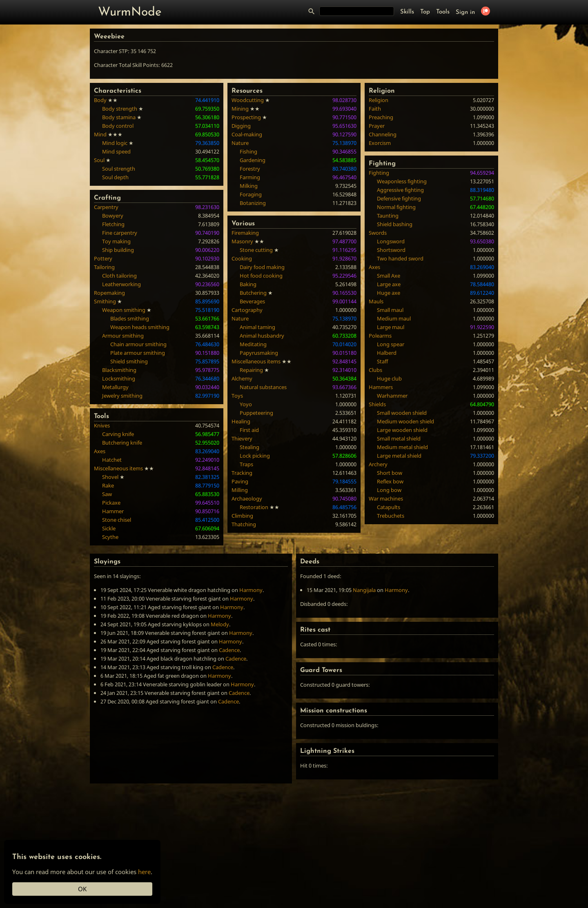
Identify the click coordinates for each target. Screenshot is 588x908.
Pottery (103, 258)
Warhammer (392, 396)
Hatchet (112, 460)
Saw (107, 494)
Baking (248, 284)
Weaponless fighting (402, 181)
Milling (240, 490)
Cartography (247, 310)
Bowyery (113, 216)
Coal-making (247, 134)
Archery (378, 464)
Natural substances (263, 387)
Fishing (248, 151)
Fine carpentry (120, 233)
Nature (240, 143)
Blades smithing (130, 318)
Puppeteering (256, 413)
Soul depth (115, 177)
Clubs (375, 370)
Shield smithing (129, 361)
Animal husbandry (262, 336)
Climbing (242, 516)
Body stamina (119, 117)
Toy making (116, 241)
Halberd (387, 353)
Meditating (253, 344)
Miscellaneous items (118, 468)
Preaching (381, 117)
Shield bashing (395, 224)
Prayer (377, 126)
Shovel (110, 477)
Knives (102, 425)
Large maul (391, 327)
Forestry (250, 169)
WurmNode (130, 12)
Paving (240, 481)
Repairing (251, 370)
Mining (240, 109)
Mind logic (115, 143)
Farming (250, 177)
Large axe (389, 284)
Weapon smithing (124, 310)
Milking (249, 186)
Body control (118, 126)
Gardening (253, 160)
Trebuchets (391, 516)
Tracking (242, 473)
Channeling (383, 134)
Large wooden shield (402, 430)
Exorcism (380, 143)
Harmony (251, 590)
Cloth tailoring (119, 276)
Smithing (105, 301)
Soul (99, 160)
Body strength (120, 109)
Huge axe (389, 293)
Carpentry (106, 207)
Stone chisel (117, 520)
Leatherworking (121, 284)
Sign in (465, 12)
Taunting (388, 216)
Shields (377, 404)
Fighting (379, 173)
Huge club (389, 378)
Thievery (242, 438)
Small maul (390, 310)
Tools (443, 12)
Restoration (254, 507)
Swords (378, 233)
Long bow (389, 490)
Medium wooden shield (405, 421)
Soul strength (119, 169)
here (144, 872)
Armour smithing (123, 336)
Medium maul (394, 318)
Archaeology (247, 499)
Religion (379, 100)
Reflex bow (390, 481)
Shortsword (391, 250)
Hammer (113, 511)
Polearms (380, 336)
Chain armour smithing (138, 344)
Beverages (252, 301)
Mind (100, 134)
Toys (237, 396)
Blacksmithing (119, 370)
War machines (386, 499)
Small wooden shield (402, 413)
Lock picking (255, 456)
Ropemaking (109, 293)
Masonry (242, 241)
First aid (249, 430)
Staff (382, 361)
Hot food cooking (261, 276)
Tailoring (104, 267)
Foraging (251, 194)
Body (100, 100)
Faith (375, 109)
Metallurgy (115, 387)
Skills (407, 12)
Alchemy (242, 378)
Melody (220, 624)
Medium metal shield (402, 447)
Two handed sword (400, 258)
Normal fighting (396, 207)
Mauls (376, 301)
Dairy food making (262, 267)
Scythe (110, 537)
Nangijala (364, 590)
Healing (241, 421)
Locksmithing (119, 378)
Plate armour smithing (138, 353)
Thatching (244, 524)
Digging (241, 126)
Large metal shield (399, 456)
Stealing (249, 447)
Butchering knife (122, 443)
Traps (246, 464)
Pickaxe (111, 503)
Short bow (390, 473)
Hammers (381, 387)
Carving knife (118, 434)
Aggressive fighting (400, 190)
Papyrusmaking (259, 353)
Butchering (253, 293)
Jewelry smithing (122, 396)
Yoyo (246, 404)
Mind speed (116, 151)
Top (425, 12)
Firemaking (245, 233)
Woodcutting (248, 100)
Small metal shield (399, 438)
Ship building (118, 250)
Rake (108, 485)
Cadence (229, 650)
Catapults (389, 507)
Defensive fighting (399, 198)
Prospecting (246, 117)
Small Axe (389, 276)
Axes (100, 451)
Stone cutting (256, 250)
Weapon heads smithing (140, 327)
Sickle (109, 528)
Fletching (113, 224)
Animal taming (257, 327)
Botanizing (253, 203)
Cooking (242, 258)
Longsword (391, 241)
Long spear (391, 344)
